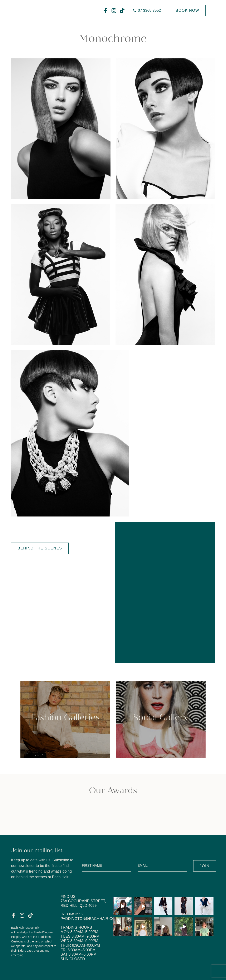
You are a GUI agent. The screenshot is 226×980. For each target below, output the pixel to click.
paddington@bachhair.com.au (92, 919)
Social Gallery (161, 717)
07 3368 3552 (72, 914)
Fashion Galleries (65, 717)
